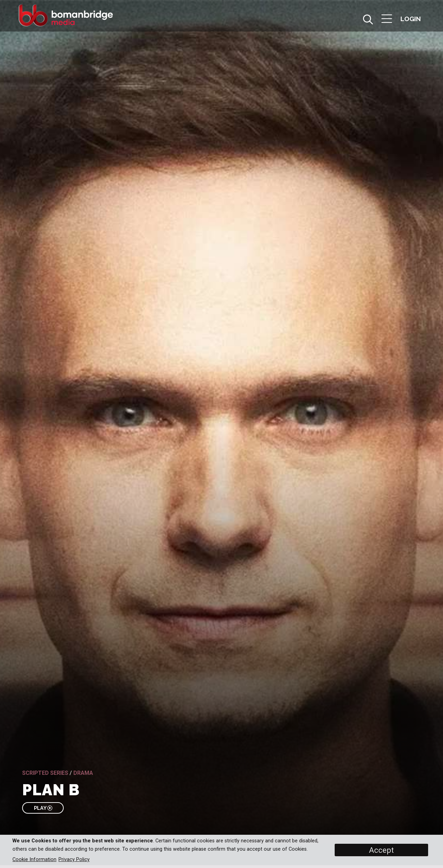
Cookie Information (34, 860)
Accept (381, 850)
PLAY (43, 808)
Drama (83, 773)
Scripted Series (45, 773)
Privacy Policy (74, 860)
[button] (387, 20)
